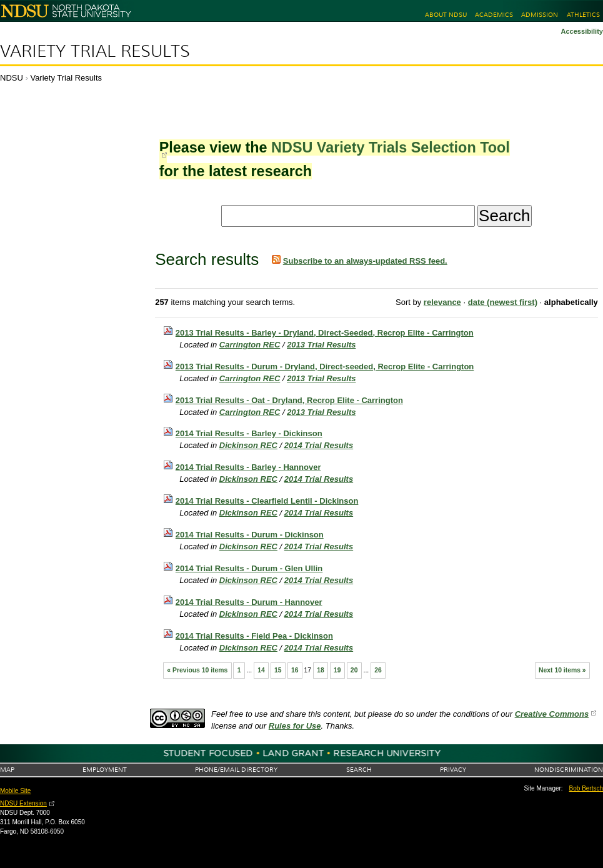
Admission (540, 15)
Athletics (583, 15)
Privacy (453, 770)
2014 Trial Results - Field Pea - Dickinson (254, 636)
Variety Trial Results (95, 51)
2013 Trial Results (321, 345)
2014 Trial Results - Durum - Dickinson (250, 535)
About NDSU (446, 15)
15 (278, 670)
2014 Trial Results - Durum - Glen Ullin (249, 568)
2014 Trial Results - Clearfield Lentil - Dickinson (267, 501)
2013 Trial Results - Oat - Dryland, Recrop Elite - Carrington (289, 400)
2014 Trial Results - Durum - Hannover (249, 602)
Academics (494, 15)
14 (261, 670)
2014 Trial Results (319, 445)
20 (354, 670)
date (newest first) (503, 302)
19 (337, 670)
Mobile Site (15, 791)
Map (7, 770)
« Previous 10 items (197, 670)
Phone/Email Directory (236, 770)
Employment (105, 770)
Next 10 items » (562, 670)
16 (295, 670)
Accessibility (582, 31)
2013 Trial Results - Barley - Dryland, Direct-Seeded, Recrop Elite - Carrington (325, 333)
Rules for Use (295, 726)
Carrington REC (250, 345)
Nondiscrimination (569, 770)
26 (378, 670)
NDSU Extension (23, 803)
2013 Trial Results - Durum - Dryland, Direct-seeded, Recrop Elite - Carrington (325, 367)
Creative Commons (552, 714)
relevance (442, 302)
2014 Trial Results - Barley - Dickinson (249, 433)
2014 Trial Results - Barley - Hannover (248, 467)
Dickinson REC (248, 445)
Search (359, 770)
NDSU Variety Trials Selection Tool (391, 147)
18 (321, 670)
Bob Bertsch (586, 788)
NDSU (12, 78)
